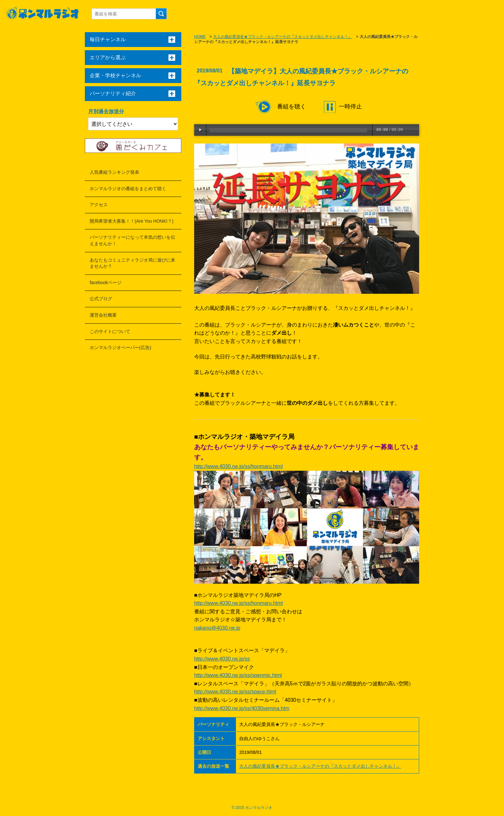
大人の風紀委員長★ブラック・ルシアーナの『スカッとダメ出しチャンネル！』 (283, 37)
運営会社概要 (103, 315)
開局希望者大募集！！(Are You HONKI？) (132, 221)
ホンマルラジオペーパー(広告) (120, 348)
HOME (200, 37)
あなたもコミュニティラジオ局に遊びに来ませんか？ (132, 263)
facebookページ (106, 283)
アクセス (99, 205)
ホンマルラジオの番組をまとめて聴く (128, 189)
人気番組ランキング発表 (114, 172)
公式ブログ (101, 299)
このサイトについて (110, 331)
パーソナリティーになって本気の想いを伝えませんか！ (132, 240)
